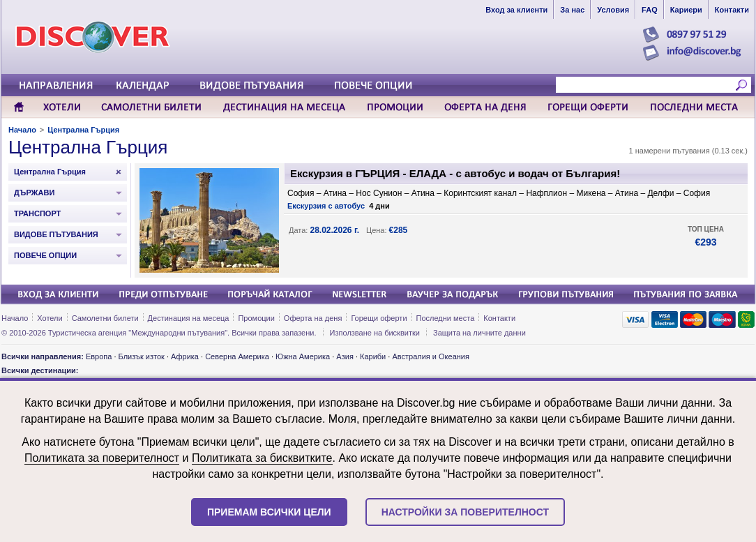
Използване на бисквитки (375, 333)
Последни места (446, 318)
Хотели (50, 318)
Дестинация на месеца (189, 318)
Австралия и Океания (431, 356)
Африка (185, 356)
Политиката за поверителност (102, 458)
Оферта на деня (313, 318)
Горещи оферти (379, 318)
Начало (22, 130)
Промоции (256, 318)
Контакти (499, 318)
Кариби (373, 356)
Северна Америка (237, 356)
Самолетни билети (105, 318)
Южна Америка (303, 356)
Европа (99, 356)
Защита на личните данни (479, 333)
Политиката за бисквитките (262, 458)
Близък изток (142, 356)
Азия (345, 356)
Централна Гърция (83, 130)
